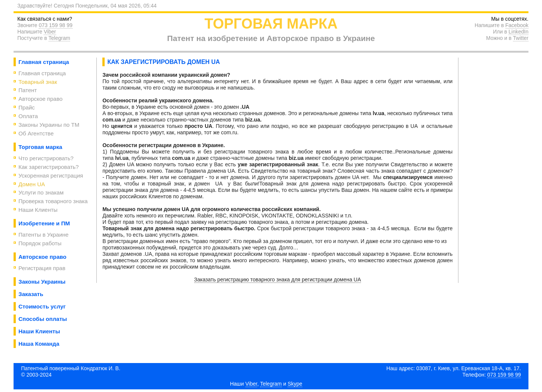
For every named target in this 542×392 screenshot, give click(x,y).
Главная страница (42, 73)
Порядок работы (40, 243)
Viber (50, 32)
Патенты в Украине (43, 235)
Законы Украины (42, 282)
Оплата (28, 116)
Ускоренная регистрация (51, 175)
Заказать (31, 294)
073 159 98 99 (56, 25)
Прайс (27, 107)
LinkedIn (518, 32)
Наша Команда (39, 344)
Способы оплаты (43, 319)
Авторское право (40, 99)
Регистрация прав (42, 268)
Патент (28, 90)
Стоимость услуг (42, 306)
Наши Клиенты (38, 210)
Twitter (521, 38)
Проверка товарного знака (53, 201)
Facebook (517, 25)
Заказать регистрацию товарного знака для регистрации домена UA (278, 280)
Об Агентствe (36, 133)
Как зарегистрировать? (49, 167)
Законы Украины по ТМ (49, 125)
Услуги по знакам (41, 192)
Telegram (59, 38)
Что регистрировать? (46, 158)
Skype (295, 384)
